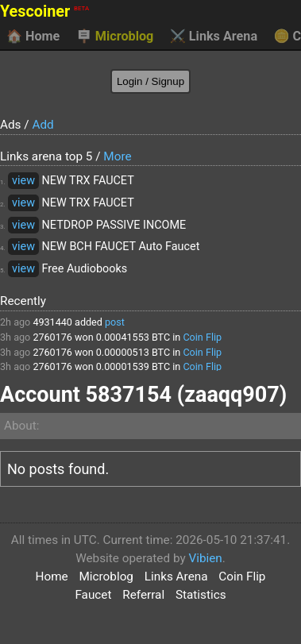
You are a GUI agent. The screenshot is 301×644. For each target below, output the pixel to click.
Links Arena (214, 37)
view (23, 181)
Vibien (205, 558)
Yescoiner (44, 12)
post (115, 322)
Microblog (115, 37)
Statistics (201, 595)
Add (42, 125)
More (117, 156)
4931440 (52, 322)
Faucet (93, 595)
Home (33, 37)
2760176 (52, 337)
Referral (143, 595)
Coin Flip (202, 337)
